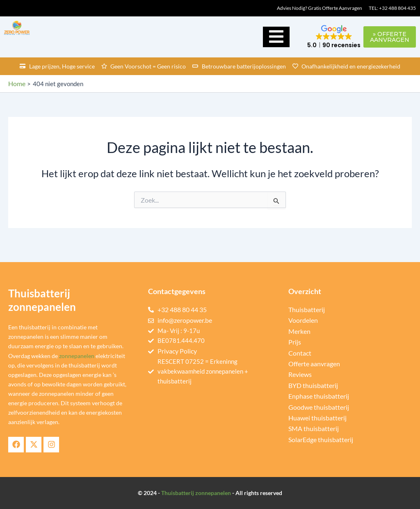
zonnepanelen (77, 356)
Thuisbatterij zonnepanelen (196, 493)
